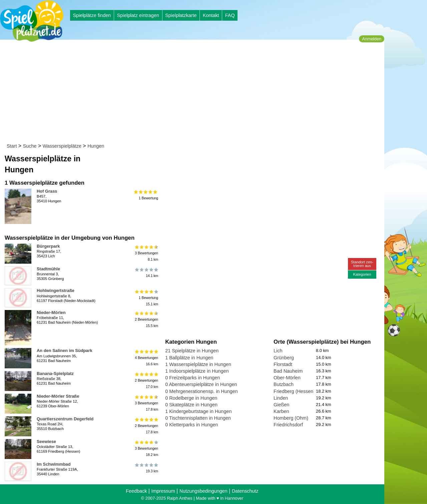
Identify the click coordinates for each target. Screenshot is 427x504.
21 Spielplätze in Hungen (192, 351)
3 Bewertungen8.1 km (146, 253)
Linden (281, 398)
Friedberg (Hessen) (294, 391)
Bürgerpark (48, 246)
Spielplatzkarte (181, 15)
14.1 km (146, 273)
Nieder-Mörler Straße (58, 396)
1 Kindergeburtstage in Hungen (198, 411)
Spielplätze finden (92, 15)
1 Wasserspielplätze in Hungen (198, 364)
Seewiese (46, 441)
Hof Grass (47, 191)
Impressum (163, 491)
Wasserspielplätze (62, 146)
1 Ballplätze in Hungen (189, 358)
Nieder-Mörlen (51, 312)
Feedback (136, 491)
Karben (281, 411)
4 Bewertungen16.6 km (146, 357)
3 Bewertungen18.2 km (146, 448)
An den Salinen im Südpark (65, 350)
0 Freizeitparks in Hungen (192, 378)
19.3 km (146, 468)
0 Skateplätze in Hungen (191, 405)
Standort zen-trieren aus (362, 264)
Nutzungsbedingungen (203, 491)
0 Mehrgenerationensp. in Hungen (201, 391)
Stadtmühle (48, 269)
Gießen (281, 405)
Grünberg (284, 358)
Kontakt (211, 15)
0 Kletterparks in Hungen (191, 425)
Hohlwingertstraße (56, 290)
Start (12, 146)
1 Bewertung (146, 195)
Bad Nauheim (288, 371)
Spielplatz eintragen (138, 15)
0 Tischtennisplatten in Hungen (198, 418)
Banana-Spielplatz (55, 373)
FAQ (230, 15)
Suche (30, 146)
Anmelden (372, 39)
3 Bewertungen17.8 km (146, 403)
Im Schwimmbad (54, 464)
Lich (278, 351)
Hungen (96, 146)
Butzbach (284, 384)
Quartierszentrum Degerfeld (65, 419)
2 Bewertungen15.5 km (146, 319)
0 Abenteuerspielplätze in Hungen (201, 384)
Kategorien (362, 274)
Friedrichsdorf (288, 425)
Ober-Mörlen (287, 378)
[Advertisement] (194, 93)
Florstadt (283, 364)
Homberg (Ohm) (291, 418)
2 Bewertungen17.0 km (146, 380)
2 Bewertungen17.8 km (146, 426)
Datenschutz (245, 491)
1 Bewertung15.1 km (146, 297)
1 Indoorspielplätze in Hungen (197, 371)
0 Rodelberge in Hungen (191, 398)
